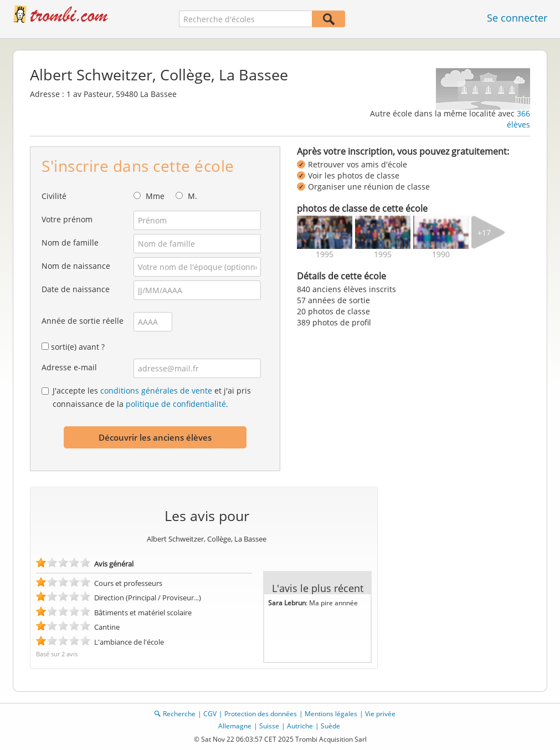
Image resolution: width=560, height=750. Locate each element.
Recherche (179, 714)
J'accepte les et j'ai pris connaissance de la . (152, 397)
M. (192, 196)
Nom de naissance (76, 266)
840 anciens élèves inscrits (346, 289)
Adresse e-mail (69, 367)
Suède (330, 726)
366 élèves (518, 119)
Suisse (269, 726)
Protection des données (261, 714)
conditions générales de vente (156, 391)
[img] (325, 232)
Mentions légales (331, 714)
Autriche (300, 726)
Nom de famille (70, 243)
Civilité (54, 196)
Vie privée (380, 714)
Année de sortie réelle (83, 321)
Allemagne (235, 726)
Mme (155, 196)
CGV (210, 714)
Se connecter (517, 18)
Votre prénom (67, 219)
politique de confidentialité (176, 404)
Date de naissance (76, 289)
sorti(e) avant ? (78, 347)
